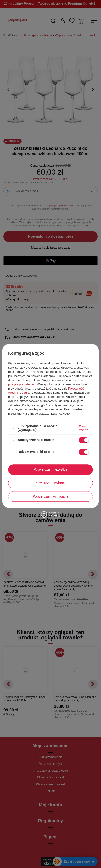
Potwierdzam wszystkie (51, 469)
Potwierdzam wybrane (50, 483)
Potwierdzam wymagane (51, 496)
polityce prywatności (22, 385)
